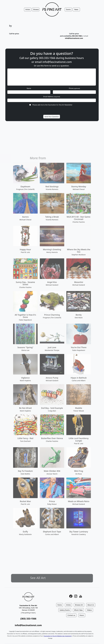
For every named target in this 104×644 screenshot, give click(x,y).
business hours (74, 58)
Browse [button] (36, 9)
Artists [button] (28, 9)
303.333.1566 (47, 58)
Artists (68, 605)
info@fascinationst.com (74, 38)
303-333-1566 (77, 36)
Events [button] (68, 9)
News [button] (76, 9)
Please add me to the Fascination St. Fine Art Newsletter (52, 105)
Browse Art (79, 605)
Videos (89, 610)
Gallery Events (65, 610)
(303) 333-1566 (28, 619)
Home (60, 605)
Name (29, 88)
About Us (91, 605)
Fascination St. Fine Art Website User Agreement (58, 636)
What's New (78, 610)
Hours (82, 615)
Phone (74, 88)
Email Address (52, 97)
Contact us (71, 615)
